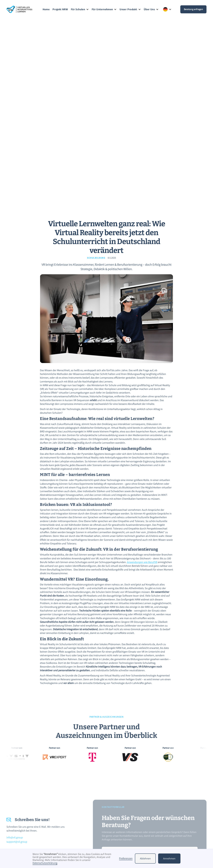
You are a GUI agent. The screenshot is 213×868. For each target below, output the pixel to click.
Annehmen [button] (169, 858)
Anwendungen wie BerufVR (142, 562)
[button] (80, 9)
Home (46, 9)
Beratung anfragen (193, 9)
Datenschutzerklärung (45, 863)
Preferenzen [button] (126, 858)
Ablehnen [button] (145, 858)
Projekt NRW (60, 9)
